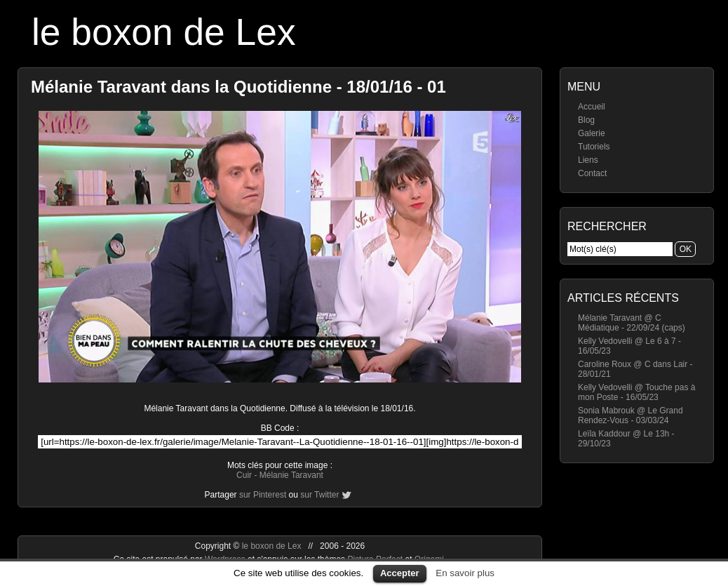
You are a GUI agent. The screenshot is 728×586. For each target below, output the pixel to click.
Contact (592, 173)
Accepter (400, 573)
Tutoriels (594, 147)
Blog (586, 120)
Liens (588, 160)
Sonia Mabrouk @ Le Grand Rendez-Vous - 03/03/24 (631, 415)
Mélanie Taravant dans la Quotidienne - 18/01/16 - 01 (238, 87)
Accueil (592, 107)
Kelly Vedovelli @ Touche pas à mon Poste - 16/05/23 (636, 392)
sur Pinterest (263, 495)
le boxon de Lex (164, 32)
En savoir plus (465, 573)
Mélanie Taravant (291, 475)
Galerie (592, 133)
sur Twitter (319, 495)
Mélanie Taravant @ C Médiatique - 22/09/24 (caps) (632, 323)
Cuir (244, 475)
